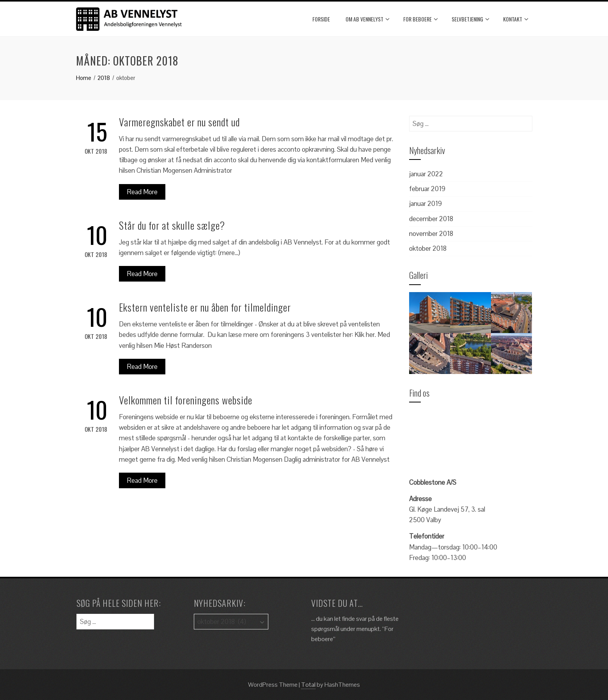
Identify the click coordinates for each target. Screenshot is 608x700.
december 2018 (431, 219)
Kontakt (516, 19)
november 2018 (431, 234)
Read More (142, 192)
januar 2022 (426, 174)
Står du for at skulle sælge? (172, 225)
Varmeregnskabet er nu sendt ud (179, 122)
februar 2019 (427, 189)
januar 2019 (425, 204)
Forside (321, 19)
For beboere (421, 19)
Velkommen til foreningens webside (186, 400)
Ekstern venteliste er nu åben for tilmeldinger (205, 307)
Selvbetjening (471, 19)
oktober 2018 (428, 248)
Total (308, 685)
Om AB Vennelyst (368, 19)
